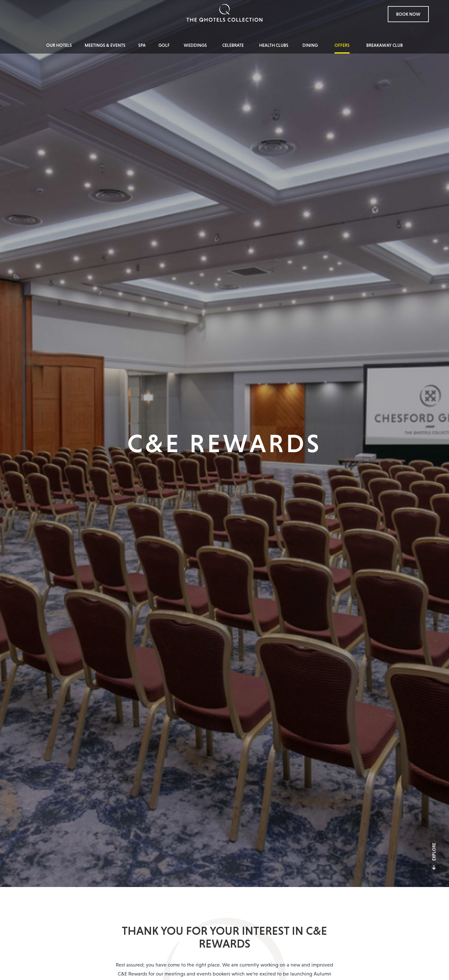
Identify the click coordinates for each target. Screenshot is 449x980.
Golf (164, 45)
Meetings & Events (105, 45)
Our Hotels (59, 45)
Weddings (195, 45)
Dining (310, 45)
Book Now (408, 14)
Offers (342, 45)
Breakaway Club (385, 45)
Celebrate (233, 45)
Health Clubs (274, 45)
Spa (142, 45)
